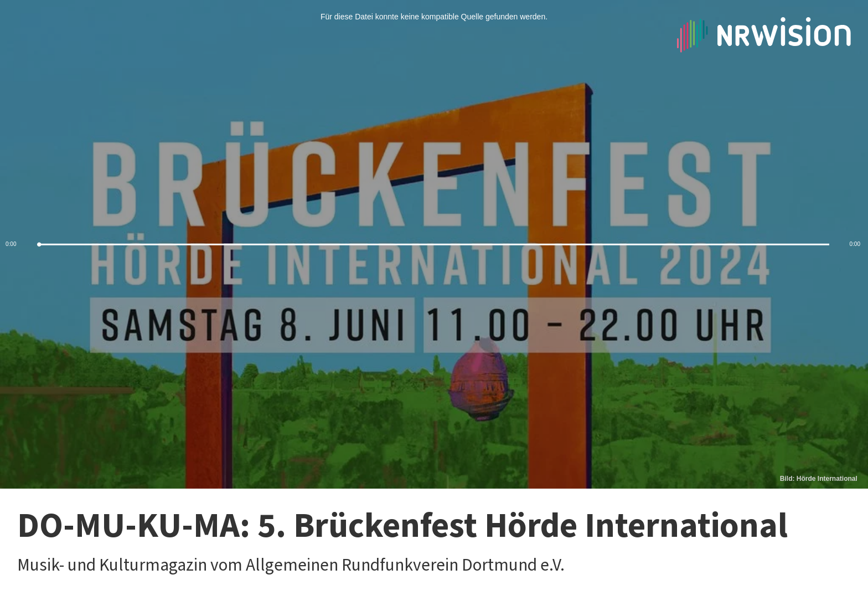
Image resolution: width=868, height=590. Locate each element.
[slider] (434, 245)
